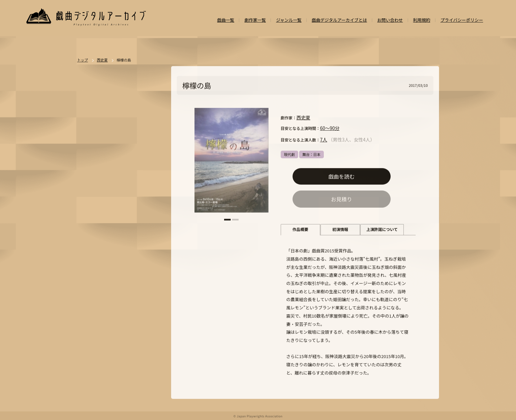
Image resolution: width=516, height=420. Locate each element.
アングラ (122, 282)
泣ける (116, 328)
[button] (227, 220)
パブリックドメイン (102, 352)
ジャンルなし (122, 248)
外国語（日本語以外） (122, 317)
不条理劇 (148, 213)
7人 (323, 140)
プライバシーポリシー (462, 20)
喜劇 (140, 225)
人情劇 (91, 236)
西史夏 (303, 118)
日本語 (91, 317)
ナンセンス (94, 328)
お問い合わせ (390, 20)
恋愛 (107, 236)
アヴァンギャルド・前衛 (105, 305)
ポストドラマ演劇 (100, 225)
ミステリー (139, 259)
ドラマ (128, 213)
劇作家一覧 (255, 20)
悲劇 (125, 225)
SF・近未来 (95, 259)
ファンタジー (118, 271)
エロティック (96, 282)
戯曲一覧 (226, 20)
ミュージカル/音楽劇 (102, 340)
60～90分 (330, 128)
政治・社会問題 (113, 294)
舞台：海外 (94, 248)
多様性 (135, 328)
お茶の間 (140, 305)
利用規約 (422, 20)
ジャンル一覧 (289, 20)
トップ (82, 60)
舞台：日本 (311, 155)
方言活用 (92, 271)
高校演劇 (134, 340)
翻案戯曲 (147, 248)
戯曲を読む (342, 177)
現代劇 (289, 155)
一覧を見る (150, 195)
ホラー (117, 259)
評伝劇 (142, 282)
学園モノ (144, 271)
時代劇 (109, 213)
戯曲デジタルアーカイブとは (339, 20)
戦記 (89, 294)
